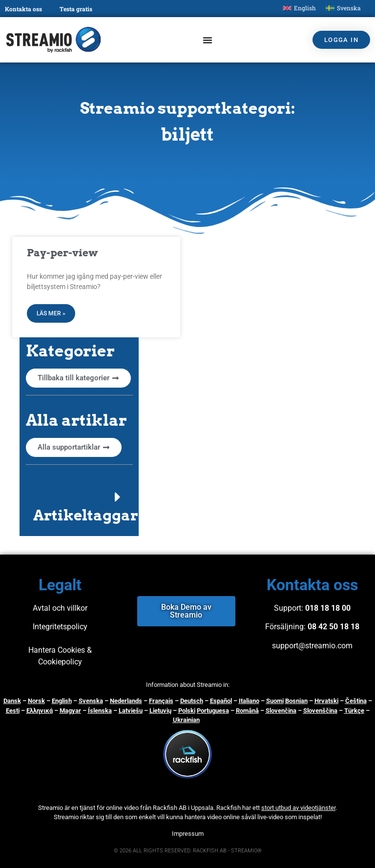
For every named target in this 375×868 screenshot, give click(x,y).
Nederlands (126, 701)
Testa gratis (76, 9)
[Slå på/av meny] (208, 40)
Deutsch (192, 701)
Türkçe (354, 711)
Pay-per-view (62, 253)
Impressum (188, 834)
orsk (39, 701)
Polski (187, 711)
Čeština (356, 701)
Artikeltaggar (86, 515)
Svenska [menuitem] (349, 8)
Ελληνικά (40, 711)
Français (161, 701)
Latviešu (131, 711)
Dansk (12, 701)
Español (221, 701)
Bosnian (296, 701)
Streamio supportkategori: (187, 108)
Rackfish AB (170, 808)
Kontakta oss (23, 9)
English (62, 701)
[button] (79, 506)
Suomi (275, 701)
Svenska (91, 701)
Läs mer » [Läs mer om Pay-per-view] (51, 313)
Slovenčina (281, 711)
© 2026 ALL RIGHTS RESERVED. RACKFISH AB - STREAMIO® (188, 851)
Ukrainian (186, 720)
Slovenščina (320, 711)
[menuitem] (299, 8)
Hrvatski (326, 701)
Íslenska (100, 711)
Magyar (70, 711)
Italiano (249, 701)
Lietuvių (160, 711)
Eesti (13, 711)
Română (247, 711)
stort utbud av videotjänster (298, 808)
